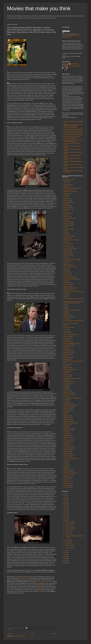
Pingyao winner (67, 384)
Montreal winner (67, 354)
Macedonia (66, 340)
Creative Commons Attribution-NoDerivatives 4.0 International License (71, 36)
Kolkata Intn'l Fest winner (69, 324)
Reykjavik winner (68, 393)
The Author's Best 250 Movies (70, 128)
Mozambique (67, 359)
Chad (65, 227)
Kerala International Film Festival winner (73, 321)
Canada (65, 220)
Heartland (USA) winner (69, 288)
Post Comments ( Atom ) (19, 636)
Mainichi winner (67, 342)
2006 (65, 563)
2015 (65, 516)
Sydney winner (67, 435)
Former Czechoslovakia (69, 267)
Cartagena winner (68, 224)
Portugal (66, 387)
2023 (65, 500)
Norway (65, 373)
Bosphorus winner (68, 208)
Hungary (66, 293)
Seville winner (67, 416)
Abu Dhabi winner (68, 179)
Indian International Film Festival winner (73, 299)
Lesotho (65, 331)
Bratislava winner (68, 210)
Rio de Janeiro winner (69, 394)
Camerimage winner (68, 218)
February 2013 (69, 546)
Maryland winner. (68, 347)
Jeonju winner (67, 315)
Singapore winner (68, 421)
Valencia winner (67, 471)
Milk (39, 586)
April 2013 (68, 542)
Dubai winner (67, 250)
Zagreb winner (67, 485)
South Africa (66, 425)
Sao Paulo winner (68, 407)
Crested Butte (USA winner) (70, 240)
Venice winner (67, 478)
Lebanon (66, 329)
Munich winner (67, 364)
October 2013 (68, 526)
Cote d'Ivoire (66, 238)
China (65, 233)
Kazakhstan (66, 319)
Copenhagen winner (68, 236)
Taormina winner (67, 441)
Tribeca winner (67, 457)
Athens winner (67, 194)
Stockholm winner (68, 428)
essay (41, 424)
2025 (65, 496)
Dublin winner (67, 252)
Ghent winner (67, 274)
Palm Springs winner (68, 382)
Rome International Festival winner (72, 398)
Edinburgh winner (68, 256)
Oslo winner (66, 377)
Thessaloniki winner (68, 448)
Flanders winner (67, 265)
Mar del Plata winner (68, 345)
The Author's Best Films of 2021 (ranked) (73, 133)
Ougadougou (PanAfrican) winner (71, 378)
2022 (65, 502)
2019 (65, 508)
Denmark (66, 245)
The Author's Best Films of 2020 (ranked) (73, 135)
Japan (65, 314)
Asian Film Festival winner (70, 192)
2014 (65, 518)
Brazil (65, 211)
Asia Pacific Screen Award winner (71, 188)
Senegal (65, 412)
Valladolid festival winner (69, 473)
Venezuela (66, 476)
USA (65, 468)
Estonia (65, 258)
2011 (65, 553)
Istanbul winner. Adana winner (71, 310)
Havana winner (67, 286)
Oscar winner (67, 375)
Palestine (66, 380)
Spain (65, 427)
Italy (65, 312)
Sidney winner (67, 419)
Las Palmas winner (68, 327)
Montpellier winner (68, 352)
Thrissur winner (67, 450)
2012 (65, 551)
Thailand (66, 444)
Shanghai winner (68, 418)
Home (32, 634)
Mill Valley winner (68, 350)
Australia (66, 195)
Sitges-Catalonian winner (69, 423)
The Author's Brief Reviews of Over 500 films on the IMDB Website (73, 141)
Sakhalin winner (67, 403)
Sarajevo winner (67, 409)
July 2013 (67, 532)
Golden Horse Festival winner (70, 279)
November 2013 (69, 524)
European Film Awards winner (71, 259)
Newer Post (10, 634)
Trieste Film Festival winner (70, 459)
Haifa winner (66, 283)
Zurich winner (67, 487)
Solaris (41, 591)
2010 (65, 555)
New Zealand (67, 371)
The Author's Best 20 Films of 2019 (72, 137)
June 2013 (68, 534)
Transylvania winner (68, 455)
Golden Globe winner (69, 277)
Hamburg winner (67, 284)
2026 (65, 494)
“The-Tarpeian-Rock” (24, 578)
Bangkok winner (67, 202)
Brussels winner (67, 213)
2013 (65, 520)
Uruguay (66, 466)
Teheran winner (67, 443)
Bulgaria (65, 215)
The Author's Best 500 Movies (70, 138)
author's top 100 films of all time (44, 582)
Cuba (65, 242)
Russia (12, 629)
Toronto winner (67, 453)
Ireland (65, 306)
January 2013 (68, 548)
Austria (65, 197)
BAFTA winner (67, 201)
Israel (65, 308)
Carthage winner (67, 226)
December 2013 (69, 522)
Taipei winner (67, 437)
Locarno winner (67, 336)
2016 (65, 514)
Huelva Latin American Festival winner (72, 291)
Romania (66, 396)
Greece (65, 281)
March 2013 (68, 544)
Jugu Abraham (74, 64)
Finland (65, 263)
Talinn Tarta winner (68, 439)
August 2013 (68, 530)
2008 (65, 559)
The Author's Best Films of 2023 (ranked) (73, 129)
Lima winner (66, 333)
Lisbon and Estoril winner (69, 334)
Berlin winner (67, 206)
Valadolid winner (67, 469)
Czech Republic (67, 243)
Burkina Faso (67, 217)
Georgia (65, 270)
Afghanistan (66, 181)
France (65, 268)
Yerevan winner (67, 484)
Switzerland (66, 434)
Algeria (65, 183)
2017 (65, 512)
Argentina (66, 186)
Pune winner (66, 391)
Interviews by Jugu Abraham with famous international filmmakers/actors (73, 125)
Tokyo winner (67, 452)
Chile (65, 231)
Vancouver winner (68, 475)
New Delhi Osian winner (69, 370)
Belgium (65, 204)
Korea (65, 326)
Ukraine (65, 464)
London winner (67, 338)
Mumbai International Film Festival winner (73, 361)
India (65, 297)
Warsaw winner (67, 482)
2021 (65, 504)
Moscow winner (67, 358)
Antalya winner (67, 185)
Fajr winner (66, 261)
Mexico (65, 349)
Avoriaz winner (67, 199)
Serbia (65, 414)
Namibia (65, 366)
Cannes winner (67, 222)
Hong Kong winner (68, 290)
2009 (65, 557)
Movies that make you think (39, 8)
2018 (65, 510)
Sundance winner (68, 430)
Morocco (66, 356)
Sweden (65, 432)
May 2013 (67, 540)
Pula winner (66, 389)
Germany (66, 272)
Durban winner (67, 254)
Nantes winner (67, 368)
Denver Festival (67, 247)
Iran (64, 305)
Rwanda (65, 402)
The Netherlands (67, 446)
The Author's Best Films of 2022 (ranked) (73, 131)
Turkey (65, 460)
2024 (65, 498)
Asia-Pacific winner (68, 190)
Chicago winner (67, 229)
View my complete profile (75, 66)
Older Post (54, 634)
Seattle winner (67, 411)
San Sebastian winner (69, 405)
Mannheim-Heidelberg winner (70, 343)
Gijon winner (66, 275)
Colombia (66, 234)
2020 (65, 506)
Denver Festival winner (69, 249)
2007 (65, 561)
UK (64, 462)
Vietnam (65, 480)
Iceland (65, 295)
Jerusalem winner (68, 317)
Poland (65, 386)
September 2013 (69, 528)
